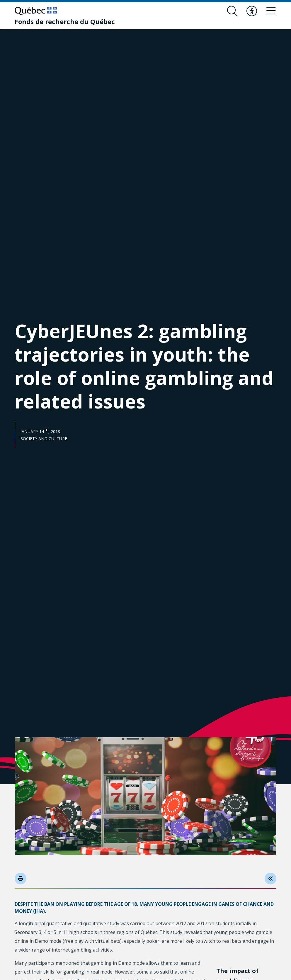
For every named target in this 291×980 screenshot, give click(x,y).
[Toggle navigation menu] (271, 11)
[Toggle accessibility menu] (252, 11)
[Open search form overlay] (232, 11)
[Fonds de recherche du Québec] (65, 21)
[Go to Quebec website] (36, 11)
